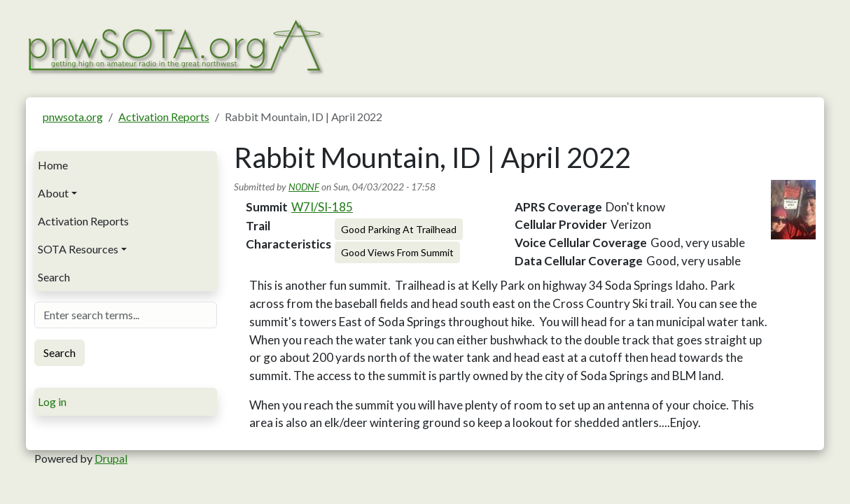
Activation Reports (164, 117)
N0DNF (304, 187)
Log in (52, 401)
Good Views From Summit (397, 252)
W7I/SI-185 (322, 207)
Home (53, 165)
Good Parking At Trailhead (399, 229)
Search (54, 277)
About (53, 193)
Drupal (111, 458)
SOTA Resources (78, 249)
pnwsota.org (73, 117)
